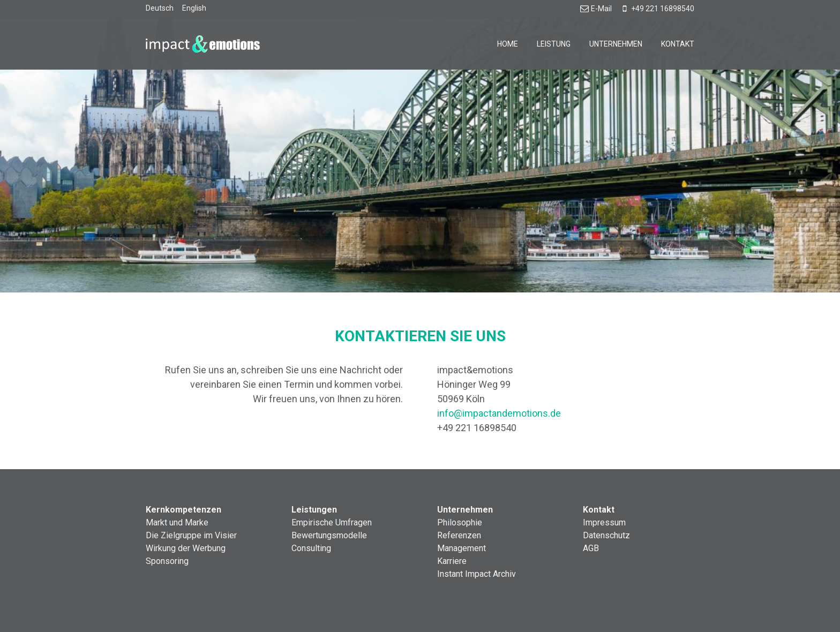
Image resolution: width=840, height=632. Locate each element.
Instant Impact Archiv (477, 574)
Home (508, 44)
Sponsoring (167, 561)
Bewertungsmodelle (329, 535)
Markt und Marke (177, 522)
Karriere (452, 561)
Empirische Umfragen (332, 522)
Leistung (554, 44)
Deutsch (160, 8)
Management (462, 548)
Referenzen (459, 535)
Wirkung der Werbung (186, 548)
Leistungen (314, 510)
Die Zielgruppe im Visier (191, 535)
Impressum (604, 522)
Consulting (311, 548)
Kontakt (678, 44)
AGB (591, 548)
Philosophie (460, 522)
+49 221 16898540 (657, 9)
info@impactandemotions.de (499, 413)
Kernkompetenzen (183, 510)
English (194, 8)
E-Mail (596, 9)
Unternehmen (616, 44)
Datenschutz (606, 535)
